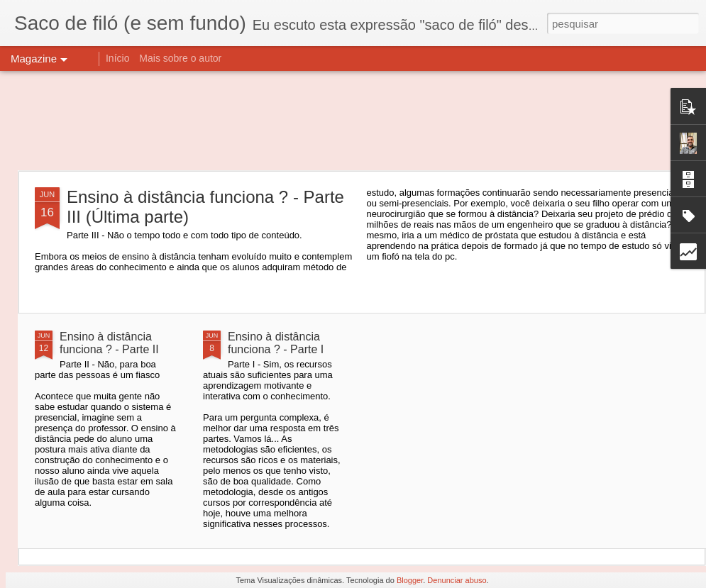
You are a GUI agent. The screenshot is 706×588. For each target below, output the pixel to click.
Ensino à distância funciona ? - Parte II (109, 343)
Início (117, 58)
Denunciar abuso (457, 580)
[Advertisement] (353, 121)
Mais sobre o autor (180, 58)
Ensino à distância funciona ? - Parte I (276, 343)
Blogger (410, 580)
